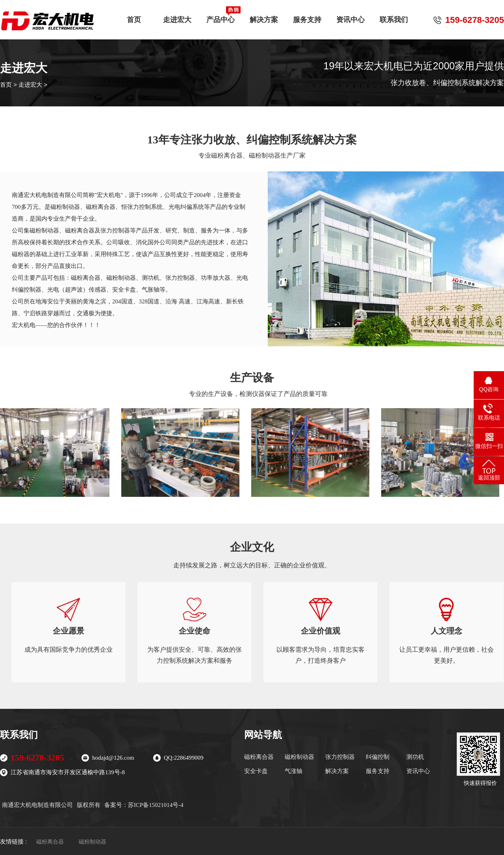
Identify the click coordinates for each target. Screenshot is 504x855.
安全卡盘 (256, 771)
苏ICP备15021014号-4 (156, 805)
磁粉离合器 (259, 757)
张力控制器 (340, 757)
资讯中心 (350, 17)
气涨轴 (294, 771)
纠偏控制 (378, 757)
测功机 (415, 757)
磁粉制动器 (299, 757)
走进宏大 (177, 17)
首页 (134, 17)
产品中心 (220, 17)
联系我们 (394, 17)
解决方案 (264, 17)
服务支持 (307, 17)
